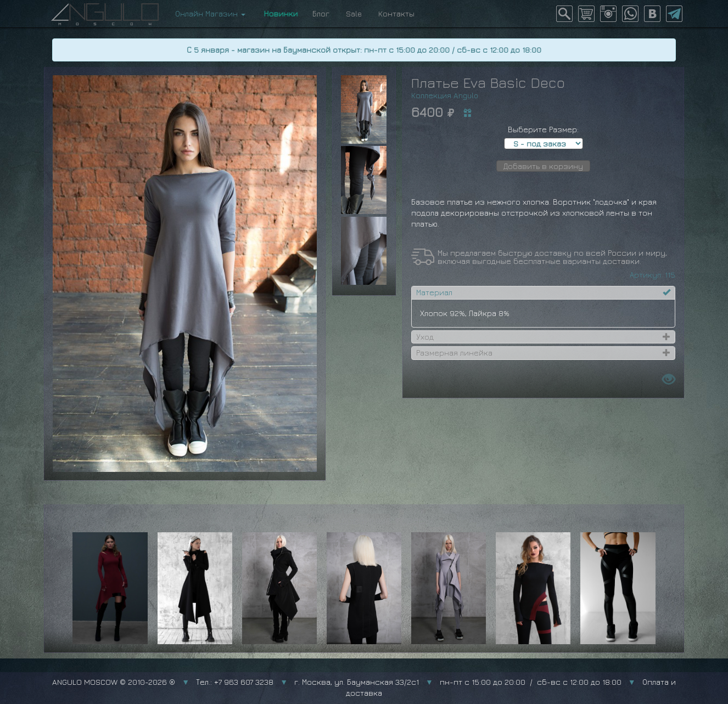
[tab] (543, 292)
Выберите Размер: (543, 129)
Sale (354, 13)
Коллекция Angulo (445, 95)
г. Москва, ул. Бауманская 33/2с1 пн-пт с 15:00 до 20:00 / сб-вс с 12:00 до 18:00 (458, 682)
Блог (321, 13)
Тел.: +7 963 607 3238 (235, 682)
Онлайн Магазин (210, 13)
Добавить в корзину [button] (543, 166)
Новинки (279, 13)
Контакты (396, 13)
